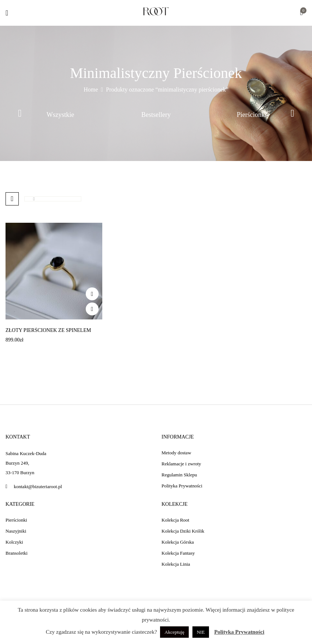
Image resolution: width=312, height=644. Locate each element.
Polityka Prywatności (239, 632)
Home (91, 90)
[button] (302, 13)
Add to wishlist (92, 294)
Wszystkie (61, 115)
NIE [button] (201, 632)
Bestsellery (156, 115)
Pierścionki (252, 115)
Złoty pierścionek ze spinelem (48, 330)
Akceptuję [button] (174, 632)
